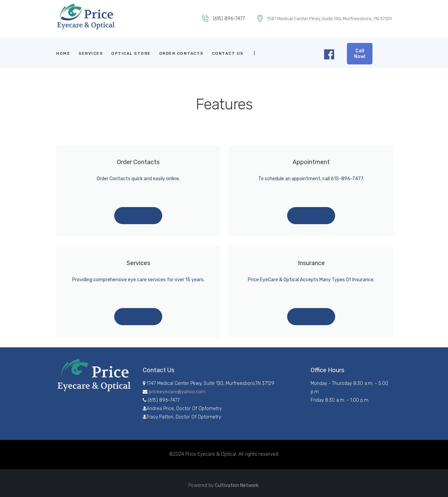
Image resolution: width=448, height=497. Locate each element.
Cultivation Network (237, 485)
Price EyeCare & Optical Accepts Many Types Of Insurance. (311, 280)
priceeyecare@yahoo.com (177, 392)
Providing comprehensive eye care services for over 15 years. (138, 280)
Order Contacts (138, 162)
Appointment (311, 162)
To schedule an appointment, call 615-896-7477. (311, 179)
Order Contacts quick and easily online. (138, 179)
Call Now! (360, 54)
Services (138, 263)
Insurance (311, 263)
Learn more (138, 216)
